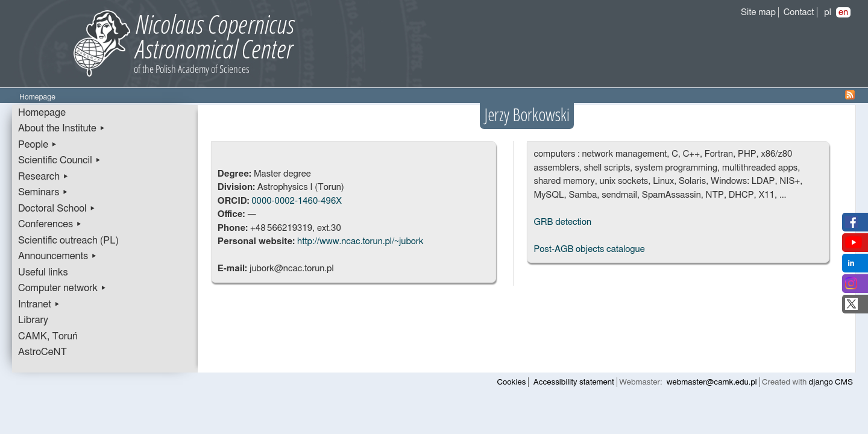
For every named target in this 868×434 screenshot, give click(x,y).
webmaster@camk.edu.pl (712, 382)
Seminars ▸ (43, 192)
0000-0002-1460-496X (297, 201)
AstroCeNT (42, 352)
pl (828, 12)
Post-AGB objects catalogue (589, 249)
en (843, 12)
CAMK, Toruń (48, 336)
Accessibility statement (574, 382)
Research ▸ (43, 177)
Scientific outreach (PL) (68, 241)
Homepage (42, 113)
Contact (799, 12)
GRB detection (562, 222)
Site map (758, 12)
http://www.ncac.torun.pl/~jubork (360, 241)
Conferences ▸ (50, 224)
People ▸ (38, 145)
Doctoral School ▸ (57, 209)
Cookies (512, 382)
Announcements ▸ (58, 256)
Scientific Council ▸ (60, 160)
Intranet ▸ (39, 304)
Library (33, 320)
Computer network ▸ (62, 288)
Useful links (43, 272)
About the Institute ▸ (62, 128)
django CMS (831, 382)
